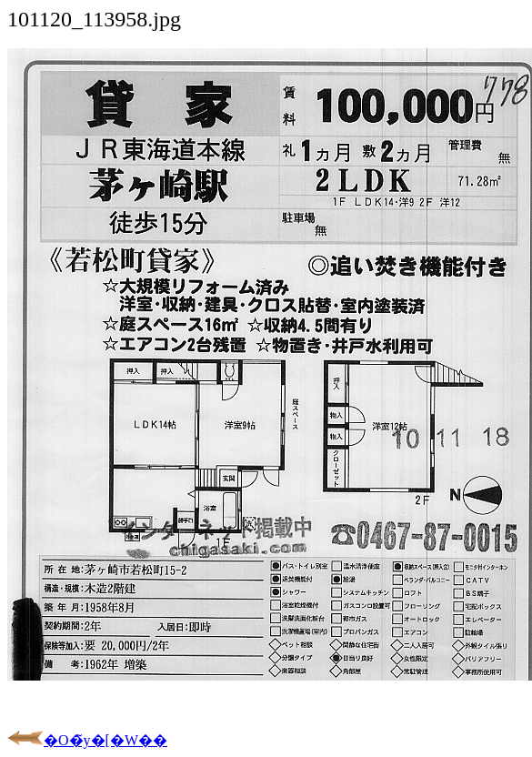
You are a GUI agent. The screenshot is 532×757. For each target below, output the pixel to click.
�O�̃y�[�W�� (87, 740)
